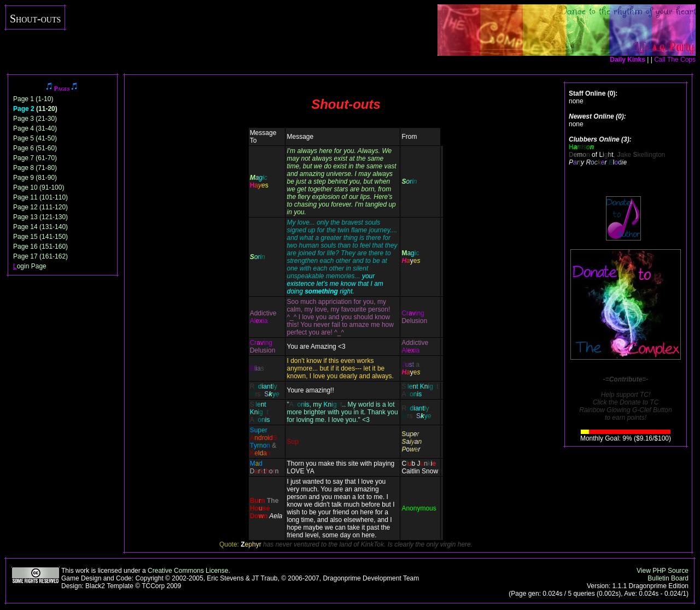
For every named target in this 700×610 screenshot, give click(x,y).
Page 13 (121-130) (40, 217)
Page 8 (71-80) (35, 168)
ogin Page (30, 266)
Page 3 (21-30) (35, 119)
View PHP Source (663, 571)
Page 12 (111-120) (40, 207)
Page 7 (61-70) (35, 158)
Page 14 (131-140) (40, 227)
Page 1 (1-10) (33, 99)
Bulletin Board (668, 578)
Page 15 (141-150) (40, 237)
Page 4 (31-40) (35, 128)
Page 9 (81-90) (35, 178)
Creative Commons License (188, 571)
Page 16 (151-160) (40, 247)
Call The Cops (675, 60)
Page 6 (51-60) (35, 148)
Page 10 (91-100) (39, 187)
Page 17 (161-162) (40, 256)
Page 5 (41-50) (35, 138)
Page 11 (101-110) (40, 197)
